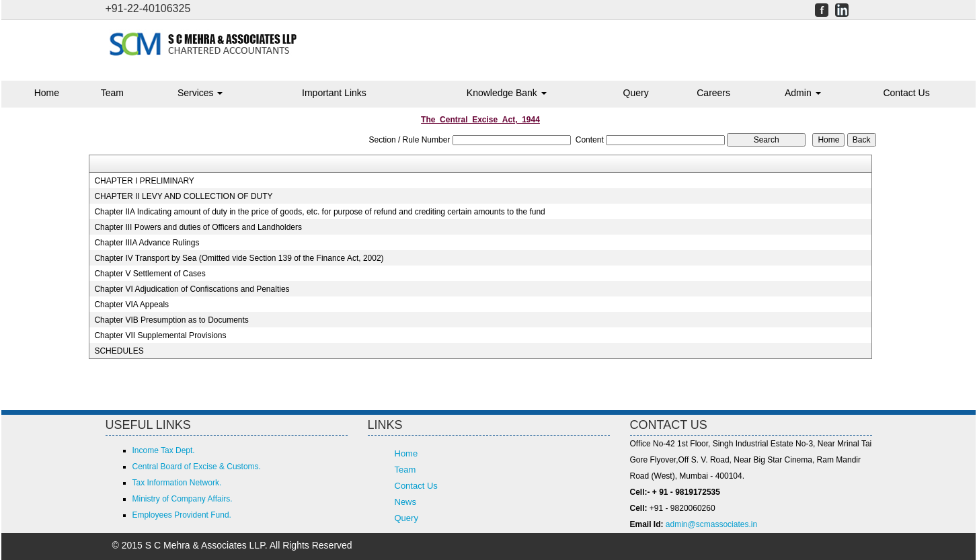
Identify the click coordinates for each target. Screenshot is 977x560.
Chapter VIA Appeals (131, 305)
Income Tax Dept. (164, 450)
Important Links (334, 93)
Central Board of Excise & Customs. (197, 467)
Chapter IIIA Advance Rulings (147, 243)
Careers (713, 93)
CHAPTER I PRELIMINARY (144, 181)
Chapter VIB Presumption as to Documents (171, 320)
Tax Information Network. (177, 483)
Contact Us (906, 93)
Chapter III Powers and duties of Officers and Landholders (198, 227)
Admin (803, 93)
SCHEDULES (119, 351)
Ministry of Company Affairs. (183, 499)
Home (47, 93)
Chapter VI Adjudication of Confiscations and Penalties (192, 289)
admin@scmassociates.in (711, 524)
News (406, 502)
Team (112, 93)
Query (636, 93)
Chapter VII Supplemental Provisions (160, 335)
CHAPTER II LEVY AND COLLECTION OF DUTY (183, 196)
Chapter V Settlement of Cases (150, 274)
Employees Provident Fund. (182, 515)
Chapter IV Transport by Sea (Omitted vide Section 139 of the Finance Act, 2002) (239, 258)
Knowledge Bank (507, 93)
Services (200, 93)
